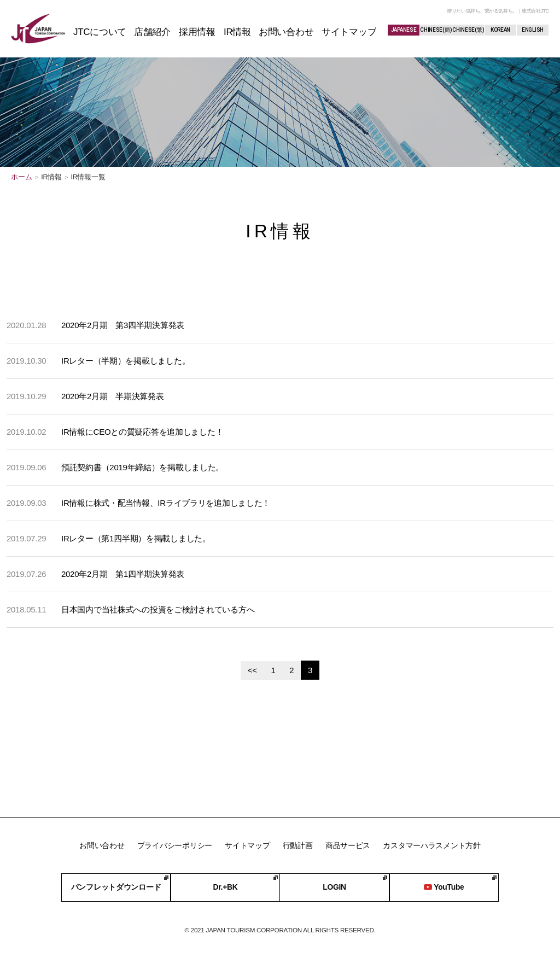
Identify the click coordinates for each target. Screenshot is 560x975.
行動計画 (298, 845)
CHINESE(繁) (468, 30)
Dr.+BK (224, 888)
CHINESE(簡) (436, 30)
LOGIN (334, 888)
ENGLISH (533, 30)
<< (252, 670)
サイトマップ (247, 845)
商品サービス (348, 845)
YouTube (444, 888)
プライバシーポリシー (174, 845)
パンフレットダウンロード (116, 888)
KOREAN (500, 30)
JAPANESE (404, 30)
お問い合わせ (101, 845)
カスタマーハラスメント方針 (432, 845)
